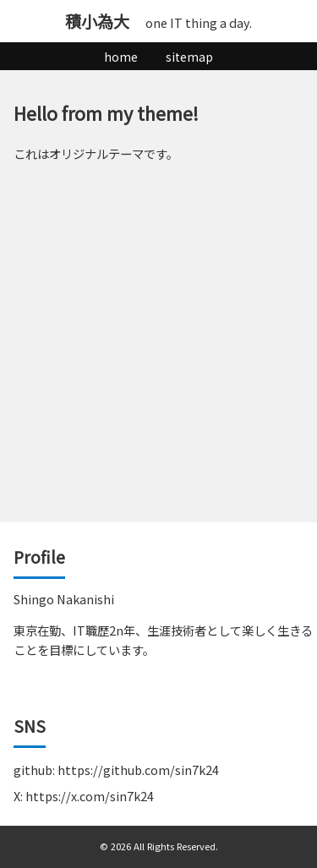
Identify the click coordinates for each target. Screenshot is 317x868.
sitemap (189, 57)
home (121, 57)
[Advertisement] (158, 355)
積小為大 (97, 21)
